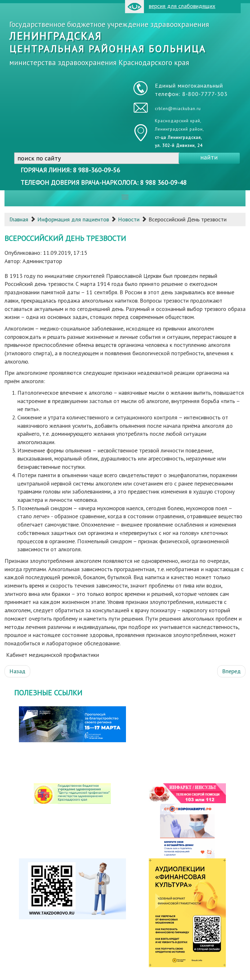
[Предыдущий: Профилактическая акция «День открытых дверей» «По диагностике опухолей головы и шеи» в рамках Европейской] (17, 671)
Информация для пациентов (73, 219)
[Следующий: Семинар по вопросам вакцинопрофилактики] (231, 671)
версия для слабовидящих (170, 7)
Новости (129, 219)
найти (209, 157)
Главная (19, 219)
